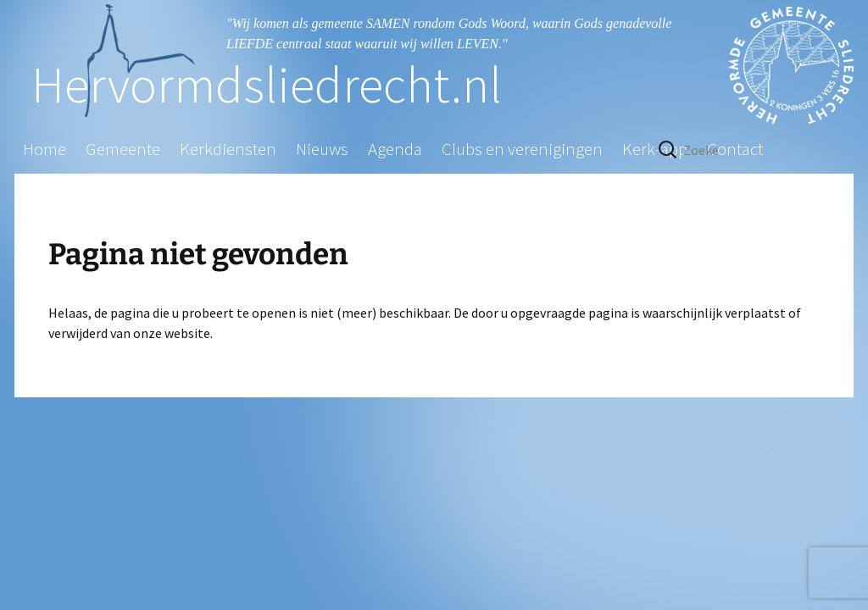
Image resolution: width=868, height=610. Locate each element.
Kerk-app (655, 149)
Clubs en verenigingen (522, 149)
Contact (735, 149)
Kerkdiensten (228, 149)
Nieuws (322, 149)
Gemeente (123, 149)
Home (45, 149)
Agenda (395, 149)
